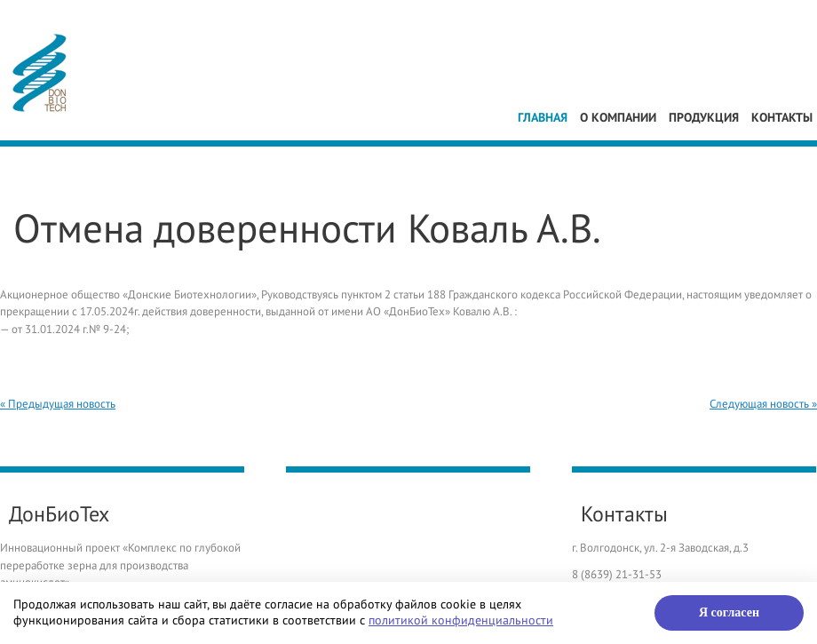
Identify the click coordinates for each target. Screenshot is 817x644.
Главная (543, 118)
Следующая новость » (763, 404)
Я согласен (729, 612)
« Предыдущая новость (58, 404)
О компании (618, 118)
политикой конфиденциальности (461, 620)
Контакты (782, 118)
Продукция (704, 118)
